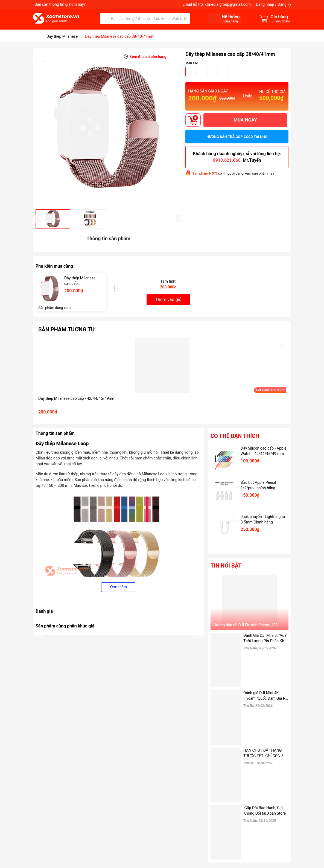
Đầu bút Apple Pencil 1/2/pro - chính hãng (258, 485)
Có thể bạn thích (235, 436)
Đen (190, 72)
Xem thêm (118, 587)
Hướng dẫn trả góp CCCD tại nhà (237, 137)
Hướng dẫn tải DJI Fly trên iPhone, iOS (245, 625)
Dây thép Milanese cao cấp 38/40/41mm (80, 281)
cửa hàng (230, 21)
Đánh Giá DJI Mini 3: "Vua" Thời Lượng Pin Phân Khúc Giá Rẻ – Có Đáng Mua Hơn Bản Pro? (266, 638)
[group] (108, 129)
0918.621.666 (227, 160)
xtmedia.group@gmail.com (228, 4)
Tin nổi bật (226, 566)
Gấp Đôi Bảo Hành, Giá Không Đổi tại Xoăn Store (265, 811)
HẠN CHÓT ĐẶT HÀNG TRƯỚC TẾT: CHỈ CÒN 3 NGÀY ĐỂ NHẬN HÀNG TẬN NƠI (263, 753)
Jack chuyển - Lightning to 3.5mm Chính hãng (263, 519)
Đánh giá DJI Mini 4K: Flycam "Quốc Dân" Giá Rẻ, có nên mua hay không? (266, 696)
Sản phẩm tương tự (67, 329)
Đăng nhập (265, 4)
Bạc (201, 72)
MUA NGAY (245, 120)
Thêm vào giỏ (168, 300)
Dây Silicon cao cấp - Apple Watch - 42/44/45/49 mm (264, 451)
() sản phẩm (280, 21)
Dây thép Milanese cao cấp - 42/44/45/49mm (77, 398)
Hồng (223, 72)
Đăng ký (284, 4)
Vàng (212, 72)
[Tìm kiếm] (105, 19)
